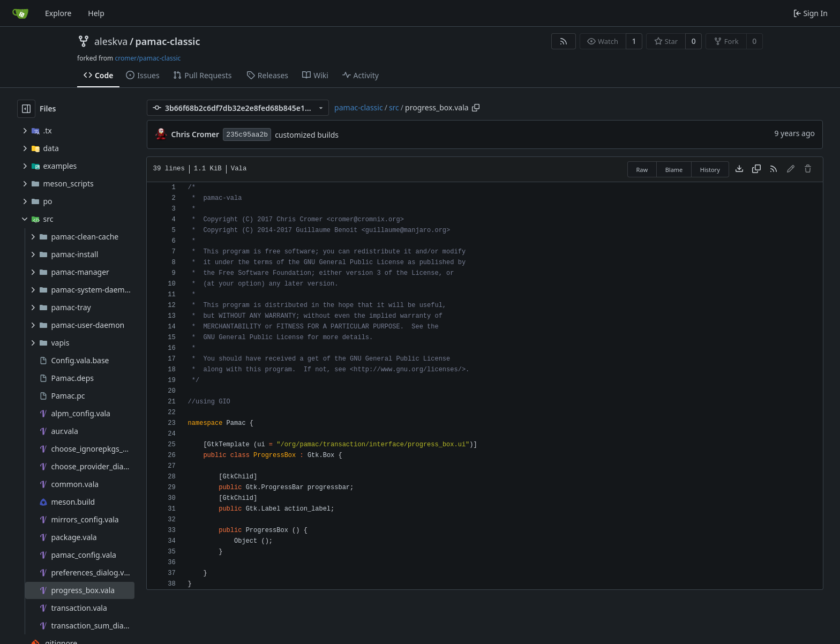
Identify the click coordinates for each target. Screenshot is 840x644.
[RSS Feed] (564, 41)
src (394, 107)
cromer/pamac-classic (148, 58)
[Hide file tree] (26, 109)
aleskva (111, 41)
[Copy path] (476, 108)
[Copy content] (756, 169)
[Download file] (739, 169)
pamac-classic (168, 41)
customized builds (307, 135)
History (710, 170)
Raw (642, 170)
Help (96, 13)
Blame (674, 170)
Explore (58, 13)
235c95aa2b (247, 135)
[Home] (20, 13)
